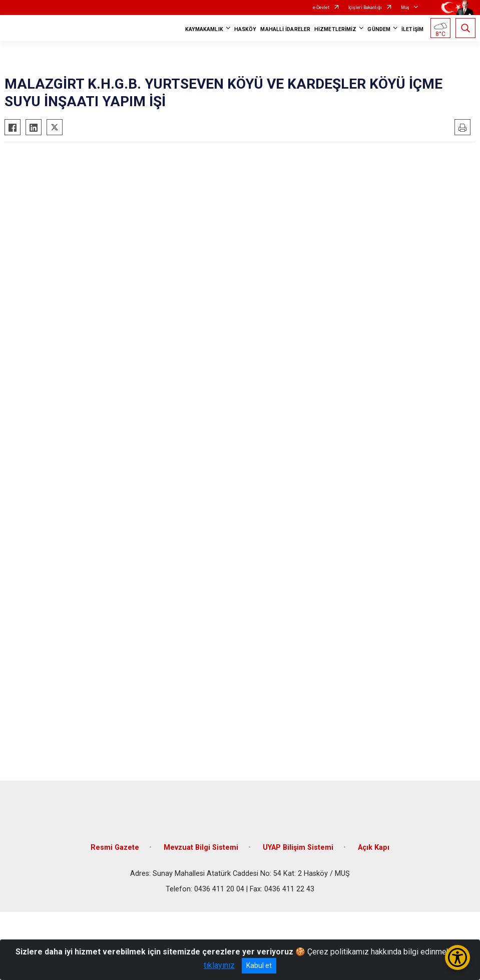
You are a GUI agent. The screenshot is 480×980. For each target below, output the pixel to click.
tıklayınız (219, 965)
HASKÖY (246, 29)
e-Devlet (321, 8)
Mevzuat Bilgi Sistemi (201, 848)
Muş (405, 8)
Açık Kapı (374, 848)
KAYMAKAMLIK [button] (204, 29)
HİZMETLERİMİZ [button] (335, 29)
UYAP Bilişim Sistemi (298, 848)
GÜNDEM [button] (379, 29)
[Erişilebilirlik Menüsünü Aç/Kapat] (457, 957)
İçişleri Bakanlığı (365, 8)
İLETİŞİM (412, 29)
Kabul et (259, 965)
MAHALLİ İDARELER (285, 29)
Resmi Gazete (115, 848)
